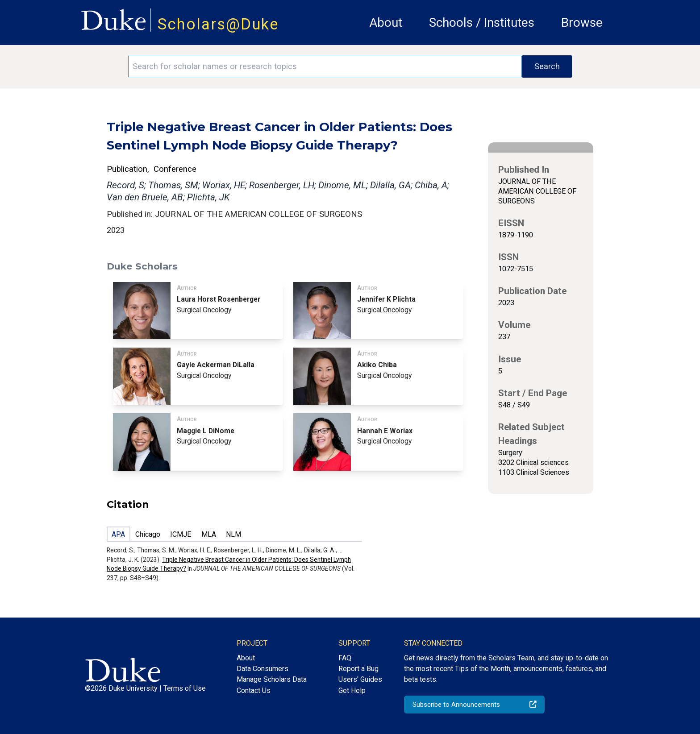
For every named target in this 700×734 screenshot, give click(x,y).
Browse (582, 23)
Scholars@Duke (218, 24)
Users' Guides (360, 679)
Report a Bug (358, 669)
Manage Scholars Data (272, 679)
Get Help (352, 690)
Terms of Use (185, 688)
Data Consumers (262, 669)
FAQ (345, 658)
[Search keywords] (325, 66)
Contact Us (254, 690)
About (386, 23)
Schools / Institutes (482, 23)
